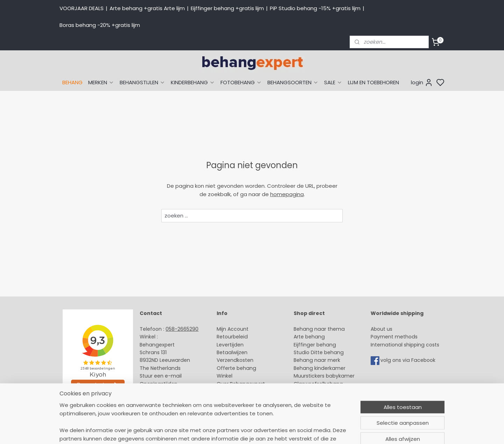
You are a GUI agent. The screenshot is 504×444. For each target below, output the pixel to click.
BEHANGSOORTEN (293, 82)
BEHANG (72, 82)
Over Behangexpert (241, 384)
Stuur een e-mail (161, 376)
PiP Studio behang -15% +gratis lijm (315, 8)
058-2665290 (182, 329)
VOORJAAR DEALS (82, 8)
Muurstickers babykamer (324, 376)
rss (318, 431)
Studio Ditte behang (319, 352)
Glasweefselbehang (318, 384)
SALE (333, 82)
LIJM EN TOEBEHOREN (373, 82)
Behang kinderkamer (320, 368)
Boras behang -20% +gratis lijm (100, 25)
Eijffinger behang (315, 345)
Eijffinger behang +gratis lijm (227, 8)
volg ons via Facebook (409, 360)
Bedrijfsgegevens (161, 392)
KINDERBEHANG (193, 82)
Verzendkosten (235, 360)
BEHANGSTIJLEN (142, 82)
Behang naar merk (317, 360)
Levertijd (227, 345)
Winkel (225, 376)
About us (381, 329)
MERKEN (101, 82)
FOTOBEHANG (241, 82)
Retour (225, 337)
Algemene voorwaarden (247, 392)
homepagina (287, 194)
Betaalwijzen (232, 352)
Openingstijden (159, 384)
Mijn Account (233, 329)
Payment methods (394, 337)
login (422, 83)
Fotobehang (309, 392)
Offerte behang (236, 368)
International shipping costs (405, 345)
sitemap (304, 431)
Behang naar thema (319, 329)
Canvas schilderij (315, 399)
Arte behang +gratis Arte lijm (147, 8)
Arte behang (309, 337)
